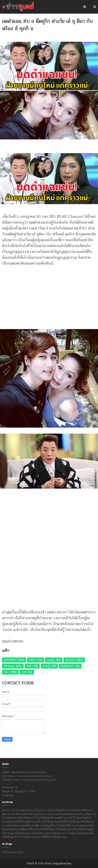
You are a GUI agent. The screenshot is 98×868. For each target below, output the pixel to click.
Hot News (10, 660)
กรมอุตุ (51, 660)
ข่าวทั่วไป (70, 660)
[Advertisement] (49, 296)
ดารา (7, 672)
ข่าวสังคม (9, 666)
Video (32, 660)
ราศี (24, 672)
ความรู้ (46, 666)
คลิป (29, 666)
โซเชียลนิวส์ (67, 666)
